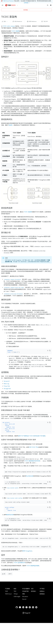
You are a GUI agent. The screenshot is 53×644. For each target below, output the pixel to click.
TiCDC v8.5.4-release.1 (9, 26)
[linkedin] (23, 636)
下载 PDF (45, 21)
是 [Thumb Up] (4, 602)
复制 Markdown (17, 21)
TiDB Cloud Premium (8, 1)
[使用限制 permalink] (10, 550)
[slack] (30, 636)
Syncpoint (7, 383)
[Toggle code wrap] (48, 351)
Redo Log (6, 386)
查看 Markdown (32, 21)
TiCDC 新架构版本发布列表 (32, 472)
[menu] (2, 5)
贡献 (5, 21)
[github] (17, 636)
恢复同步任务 (10, 537)
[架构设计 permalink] (10, 57)
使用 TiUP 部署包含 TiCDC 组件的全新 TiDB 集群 (32, 444)
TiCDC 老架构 (15, 31)
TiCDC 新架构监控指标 (33, 594)
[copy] (50, 351)
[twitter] (20, 636)
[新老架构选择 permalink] (14, 208)
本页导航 (26, 10)
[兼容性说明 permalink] (12, 300)
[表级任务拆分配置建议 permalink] (18, 266)
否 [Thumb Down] (10, 602)
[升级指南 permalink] (10, 400)
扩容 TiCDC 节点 (34, 459)
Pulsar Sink (7, 388)
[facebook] (26, 636)
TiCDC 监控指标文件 (20, 591)
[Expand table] (50, 129)
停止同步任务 (30, 490)
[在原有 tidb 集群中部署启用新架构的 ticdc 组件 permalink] (37, 448)
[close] (50, 635)
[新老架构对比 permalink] (14, 119)
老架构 (11, 125)
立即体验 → (27, 3)
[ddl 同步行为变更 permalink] (15, 322)
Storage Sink (7, 391)
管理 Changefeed (27, 579)
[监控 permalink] (6, 583)
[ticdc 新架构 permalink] (18, 17)
